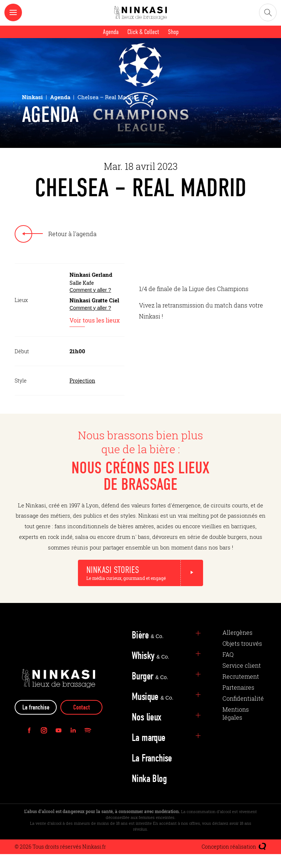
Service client (242, 679)
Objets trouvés (242, 657)
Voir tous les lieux (95, 321)
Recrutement (241, 690)
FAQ (228, 668)
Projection (82, 381)
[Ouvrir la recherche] (268, 12)
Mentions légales (236, 727)
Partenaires (238, 701)
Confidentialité (243, 712)
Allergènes (237, 646)
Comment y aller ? (90, 290)
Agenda (111, 32)
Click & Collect (143, 32)
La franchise (36, 721)
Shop (173, 32)
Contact (82, 721)
